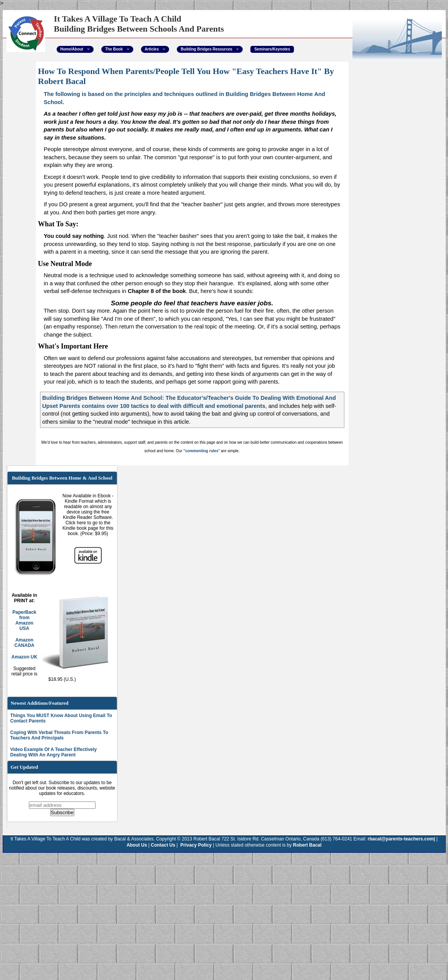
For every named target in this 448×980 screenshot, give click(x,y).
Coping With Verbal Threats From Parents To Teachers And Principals (59, 735)
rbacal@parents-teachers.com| (401, 839)
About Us (137, 845)
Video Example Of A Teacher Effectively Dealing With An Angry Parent (54, 752)
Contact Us (163, 845)
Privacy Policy (195, 845)
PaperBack (24, 612)
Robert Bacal (307, 845)
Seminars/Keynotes (272, 49)
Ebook (105, 496)
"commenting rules (201, 451)
